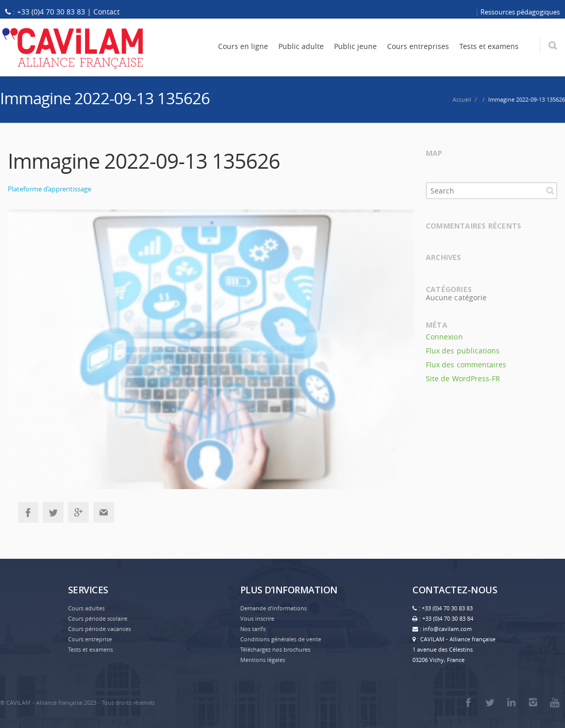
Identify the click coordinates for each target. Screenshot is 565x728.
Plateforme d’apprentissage (49, 189)
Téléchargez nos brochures (275, 649)
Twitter (53, 512)
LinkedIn (511, 702)
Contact (106, 12)
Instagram (533, 702)
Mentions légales (263, 660)
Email (104, 512)
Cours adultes (86, 608)
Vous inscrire (257, 618)
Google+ (78, 512)
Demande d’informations (273, 608)
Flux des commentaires (466, 365)
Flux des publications (463, 351)
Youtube (555, 702)
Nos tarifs (253, 629)
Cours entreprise (90, 639)
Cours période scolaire (98, 618)
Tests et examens (90, 649)
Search (550, 190)
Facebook (28, 512)
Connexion (444, 337)
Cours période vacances (99, 629)
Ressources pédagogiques (520, 12)
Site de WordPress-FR (463, 378)
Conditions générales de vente (281, 639)
